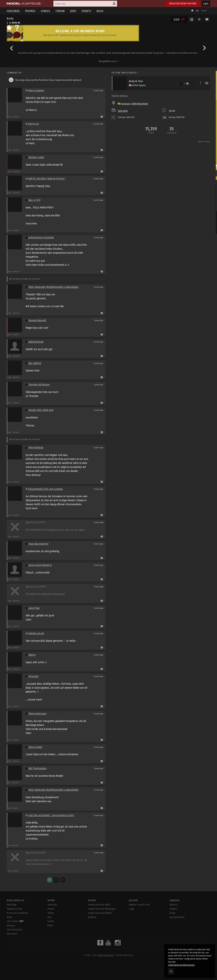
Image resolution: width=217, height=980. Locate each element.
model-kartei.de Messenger (102, 909)
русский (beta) (177, 917)
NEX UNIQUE (35, 363)
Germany (126, 104)
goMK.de (92, 917)
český (172, 913)
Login (206, 4)
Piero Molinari (36, 448)
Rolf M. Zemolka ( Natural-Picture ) (47, 179)
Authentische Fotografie (41, 238)
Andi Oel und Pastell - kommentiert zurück (51, 815)
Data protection (15, 930)
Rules (10, 917)
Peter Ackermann (37, 714)
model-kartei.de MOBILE (100, 913)
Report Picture (204, 142)
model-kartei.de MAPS (99, 905)
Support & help (14, 909)
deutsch (174, 905)
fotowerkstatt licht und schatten (46, 489)
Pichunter (33, 676)
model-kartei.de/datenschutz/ (181, 965)
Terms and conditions (17, 913)
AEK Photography (37, 768)
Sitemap (11, 926)
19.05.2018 (123, 111)
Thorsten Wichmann (39, 385)
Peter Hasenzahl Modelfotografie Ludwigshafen (53, 287)
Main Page (12, 905)
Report (16, 117)
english (173, 909)
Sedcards (13, 11)
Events (87, 11)
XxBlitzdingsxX (36, 342)
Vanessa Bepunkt (37, 320)
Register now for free (183, 4)
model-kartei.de (105, 955)
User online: (15, 921)
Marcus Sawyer (36, 91)
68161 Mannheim (140, 104)
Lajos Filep (34, 608)
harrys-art (33, 124)
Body (10, 18)
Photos (30, 11)
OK (171, 971)
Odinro (32, 655)
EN (197, 11)
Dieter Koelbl (35, 747)
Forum (60, 11)
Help (204, 11)
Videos (46, 11)
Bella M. (16, 23)
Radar (50, 925)
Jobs (73, 11)
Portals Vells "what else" (41, 410)
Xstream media (36, 157)
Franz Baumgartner (38, 544)
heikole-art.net (36, 633)
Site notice (12, 934)
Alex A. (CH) (34, 200)
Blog (100, 11)
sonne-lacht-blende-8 (40, 565)
